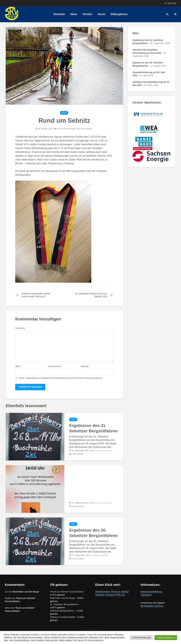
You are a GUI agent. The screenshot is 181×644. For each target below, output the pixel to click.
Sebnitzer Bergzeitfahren (62, 611)
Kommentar (20, 328)
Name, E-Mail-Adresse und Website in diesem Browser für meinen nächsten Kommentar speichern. (61, 378)
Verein (101, 14)
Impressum (146, 595)
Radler (8, 598)
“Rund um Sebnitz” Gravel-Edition (67, 592)
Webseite (85, 366)
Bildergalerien (119, 14)
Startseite (59, 14)
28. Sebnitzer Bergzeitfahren (64, 604)
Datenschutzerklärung (151, 592)
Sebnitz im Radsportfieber (63, 617)
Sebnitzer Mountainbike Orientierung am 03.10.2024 (92, 483)
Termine (87, 14)
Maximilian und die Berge (26, 592)
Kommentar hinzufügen (66, 129)
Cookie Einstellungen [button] (141, 638)
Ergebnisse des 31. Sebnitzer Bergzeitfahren (93, 428)
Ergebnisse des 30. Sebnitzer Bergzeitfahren (93, 533)
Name (18, 366)
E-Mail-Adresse (55, 366)
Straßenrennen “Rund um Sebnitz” (112, 592)
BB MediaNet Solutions (152, 606)
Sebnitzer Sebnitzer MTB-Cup (110, 595)
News (74, 14)
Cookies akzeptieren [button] (166, 638)
